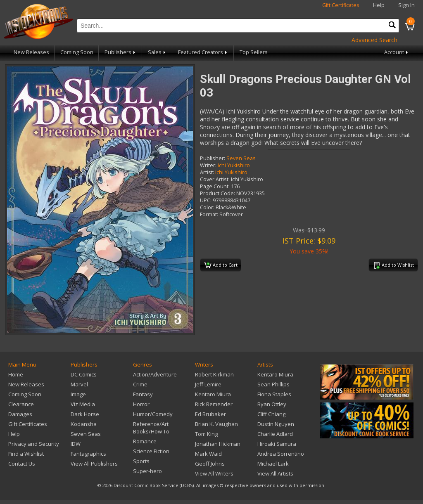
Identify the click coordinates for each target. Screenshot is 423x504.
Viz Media (83, 404)
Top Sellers (254, 52)
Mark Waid (208, 454)
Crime (140, 384)
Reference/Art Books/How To (151, 428)
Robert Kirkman (214, 374)
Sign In (406, 5)
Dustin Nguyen (276, 424)
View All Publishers (94, 464)
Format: (209, 214)
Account (397, 52)
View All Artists (275, 473)
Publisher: (213, 158)
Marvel (79, 384)
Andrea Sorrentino (281, 454)
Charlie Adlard (275, 434)
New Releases (31, 52)
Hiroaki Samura (277, 444)
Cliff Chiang (271, 414)
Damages (20, 414)
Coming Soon (77, 52)
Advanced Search (374, 40)
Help (379, 5)
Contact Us (22, 464)
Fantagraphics (88, 454)
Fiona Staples (274, 394)
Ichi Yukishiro (234, 165)
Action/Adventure (155, 374)
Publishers (121, 52)
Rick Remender (214, 404)
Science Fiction (151, 451)
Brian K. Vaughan (216, 424)
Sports (141, 461)
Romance (145, 441)
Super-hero (147, 471)
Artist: (207, 172)
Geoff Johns (210, 464)
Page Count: (215, 186)
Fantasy (143, 394)
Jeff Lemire (208, 384)
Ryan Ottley (272, 404)
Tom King (206, 434)
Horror (141, 404)
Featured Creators (203, 52)
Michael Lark (273, 464)
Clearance (21, 404)
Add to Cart (221, 265)
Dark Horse (85, 414)
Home (16, 374)
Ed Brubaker (210, 414)
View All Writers (214, 473)
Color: (207, 207)
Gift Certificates (341, 5)
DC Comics (84, 374)
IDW (76, 444)
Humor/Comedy (153, 414)
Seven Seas (241, 158)
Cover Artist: (215, 179)
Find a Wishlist (26, 454)
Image (78, 394)
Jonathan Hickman (218, 444)
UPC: (206, 200)
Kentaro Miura (213, 394)
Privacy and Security (34, 444)
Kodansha (84, 424)
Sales (157, 52)
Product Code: (217, 193)
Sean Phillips (273, 384)
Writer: (208, 165)
